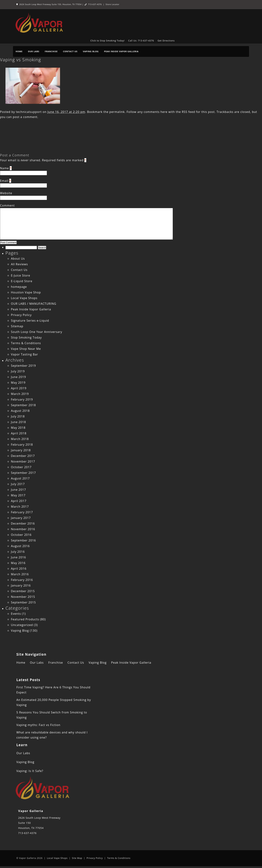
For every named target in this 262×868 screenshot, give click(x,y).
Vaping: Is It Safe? (30, 771)
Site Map (77, 858)
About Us (18, 259)
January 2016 (21, 585)
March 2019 (20, 394)
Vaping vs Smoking (20, 60)
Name (4, 168)
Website (6, 193)
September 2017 (23, 473)
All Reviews (19, 264)
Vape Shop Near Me (26, 349)
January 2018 (21, 450)
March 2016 (20, 574)
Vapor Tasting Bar (24, 354)
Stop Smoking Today (26, 337)
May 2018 (18, 428)
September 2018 (23, 405)
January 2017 (21, 518)
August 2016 (20, 546)
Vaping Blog (91, 51)
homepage (19, 287)
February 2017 (22, 512)
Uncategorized (22, 625)
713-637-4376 (93, 4)
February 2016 (22, 580)
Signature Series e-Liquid (30, 321)
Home (19, 51)
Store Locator (112, 4)
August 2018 (20, 411)
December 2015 (23, 591)
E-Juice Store (21, 275)
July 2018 (18, 416)
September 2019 (23, 366)
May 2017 (18, 495)
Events (16, 614)
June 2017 (18, 490)
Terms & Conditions (26, 343)
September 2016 (23, 540)
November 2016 (23, 529)
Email (4, 181)
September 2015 (23, 602)
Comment (7, 205)
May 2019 (18, 383)
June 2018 (18, 422)
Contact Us (70, 51)
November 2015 (23, 597)
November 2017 (23, 461)
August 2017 (20, 478)
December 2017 (23, 456)
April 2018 (19, 433)
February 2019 (22, 399)
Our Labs (34, 51)
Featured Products (25, 619)
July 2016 (18, 552)
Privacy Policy (21, 315)
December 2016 (23, 523)
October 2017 (21, 467)
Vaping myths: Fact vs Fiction (38, 725)
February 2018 (22, 445)
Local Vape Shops (24, 298)
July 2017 (18, 484)
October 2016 (21, 535)
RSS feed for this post (198, 112)
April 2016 (19, 569)
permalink (117, 112)
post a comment (25, 117)
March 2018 (20, 439)
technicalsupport (29, 112)
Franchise (51, 51)
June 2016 (18, 557)
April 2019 (19, 388)
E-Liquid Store (22, 281)
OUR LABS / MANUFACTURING (34, 304)
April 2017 (19, 501)
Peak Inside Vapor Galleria (121, 51)
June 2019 (18, 377)
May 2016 (18, 563)
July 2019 (18, 371)
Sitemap (17, 326)
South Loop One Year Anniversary (37, 332)
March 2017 (20, 507)
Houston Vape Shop (26, 292)
